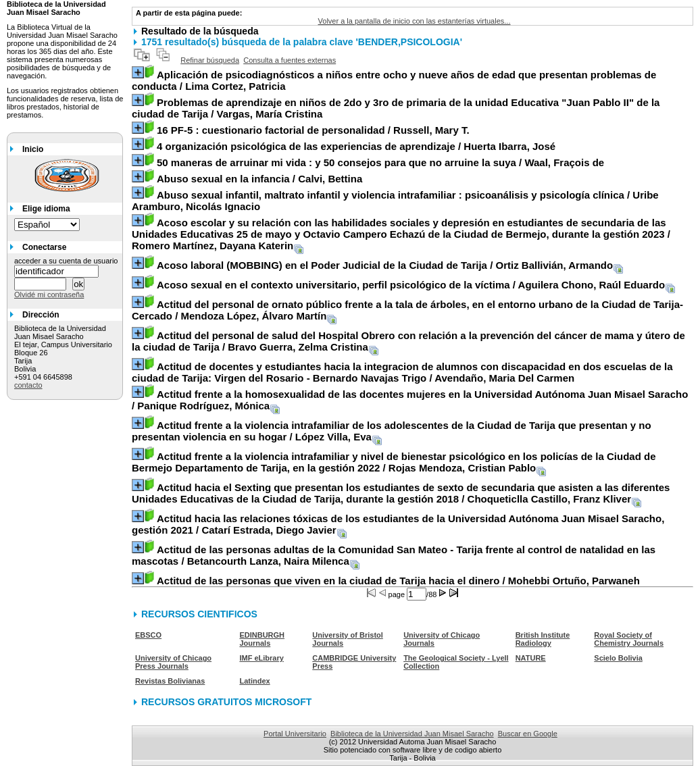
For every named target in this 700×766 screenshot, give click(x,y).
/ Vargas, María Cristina (396, 108)
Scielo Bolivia (618, 658)
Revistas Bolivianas (170, 681)
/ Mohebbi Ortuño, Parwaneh (398, 581)
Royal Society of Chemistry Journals (629, 639)
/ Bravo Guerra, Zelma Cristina (408, 341)
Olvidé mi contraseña (49, 295)
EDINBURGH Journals (262, 639)
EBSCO (148, 635)
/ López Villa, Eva (392, 431)
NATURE (531, 658)
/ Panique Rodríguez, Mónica (410, 400)
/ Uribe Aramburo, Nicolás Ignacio (395, 201)
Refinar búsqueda (210, 60)
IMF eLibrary (261, 658)
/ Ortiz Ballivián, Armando (385, 265)
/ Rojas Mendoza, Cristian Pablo (394, 462)
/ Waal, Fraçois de (380, 162)
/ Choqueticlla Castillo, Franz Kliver (401, 493)
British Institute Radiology (543, 639)
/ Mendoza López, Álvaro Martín (407, 310)
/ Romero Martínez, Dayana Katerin (401, 234)
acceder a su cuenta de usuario (66, 261)
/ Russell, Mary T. (313, 130)
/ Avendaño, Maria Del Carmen (402, 372)
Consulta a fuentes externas (290, 60)
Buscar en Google (528, 734)
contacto (28, 385)
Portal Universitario (295, 734)
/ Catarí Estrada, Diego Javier (398, 524)
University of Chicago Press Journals (173, 662)
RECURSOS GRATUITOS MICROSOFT (226, 702)
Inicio (33, 149)
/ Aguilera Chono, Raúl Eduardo (411, 285)
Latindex (254, 681)
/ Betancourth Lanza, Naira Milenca (394, 555)
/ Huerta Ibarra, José (356, 146)
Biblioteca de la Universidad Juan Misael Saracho (412, 734)
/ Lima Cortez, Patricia (394, 80)
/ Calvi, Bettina (259, 179)
